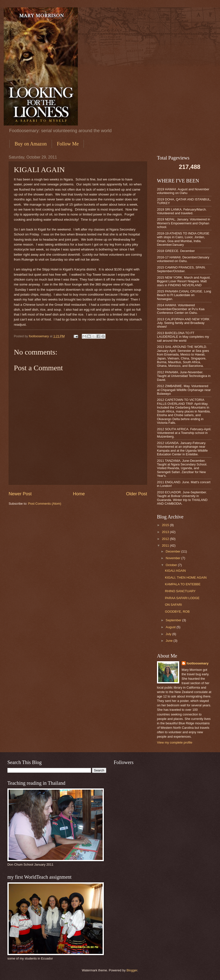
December (173, 551)
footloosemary (198, 663)
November (173, 558)
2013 (166, 532)
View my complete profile (175, 742)
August (171, 627)
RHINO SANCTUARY (180, 591)
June (170, 641)
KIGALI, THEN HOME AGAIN (186, 578)
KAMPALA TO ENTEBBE (183, 584)
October (172, 565)
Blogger (132, 970)
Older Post (137, 494)
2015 (166, 525)
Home (79, 494)
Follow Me (68, 144)
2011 (166, 545)
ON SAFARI (173, 605)
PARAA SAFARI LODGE (182, 598)
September (174, 620)
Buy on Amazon (31, 144)
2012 (166, 539)
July (169, 634)
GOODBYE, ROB (177, 612)
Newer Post (20, 494)
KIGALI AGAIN (175, 571)
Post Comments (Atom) (45, 504)
